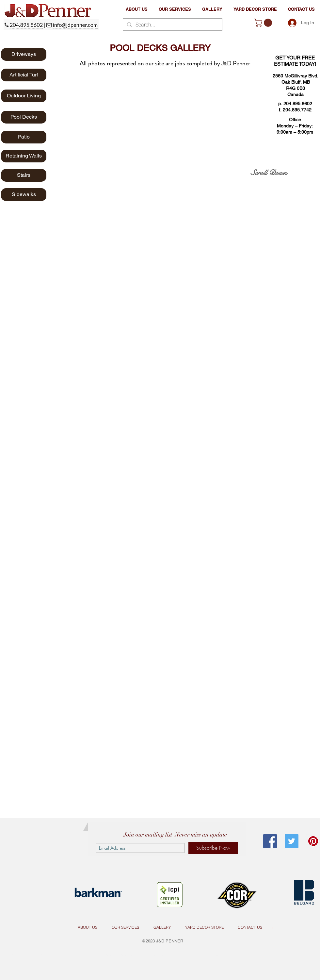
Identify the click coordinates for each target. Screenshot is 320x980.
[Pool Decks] (24, 117)
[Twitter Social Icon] (292, 841)
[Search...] (172, 25)
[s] (272, 927)
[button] (175, 9)
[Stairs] (24, 175)
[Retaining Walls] (24, 156)
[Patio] (24, 137)
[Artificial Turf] (24, 75)
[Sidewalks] (24, 195)
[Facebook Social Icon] (270, 841)
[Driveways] (24, 54)
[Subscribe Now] (213, 848)
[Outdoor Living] (24, 96)
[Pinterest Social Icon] (313, 841)
